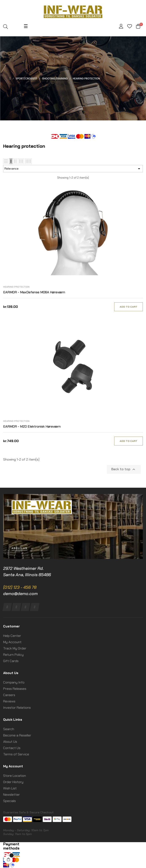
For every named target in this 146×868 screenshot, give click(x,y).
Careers (9, 695)
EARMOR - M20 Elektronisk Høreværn (32, 426)
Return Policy (13, 655)
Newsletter (11, 795)
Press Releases (15, 689)
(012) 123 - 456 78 (20, 587)
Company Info (14, 682)
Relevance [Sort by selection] (73, 169)
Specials (9, 801)
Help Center (12, 636)
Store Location (15, 776)
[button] (19, 548)
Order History (13, 782)
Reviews (9, 701)
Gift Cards (11, 661)
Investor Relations (17, 708)
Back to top (124, 469)
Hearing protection (16, 287)
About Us (10, 742)
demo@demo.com (20, 594)
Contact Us (12, 748)
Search (9, 729)
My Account (12, 642)
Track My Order (15, 648)
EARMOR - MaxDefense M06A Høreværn (34, 292)
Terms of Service (16, 754)
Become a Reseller (17, 735)
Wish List (10, 788)
